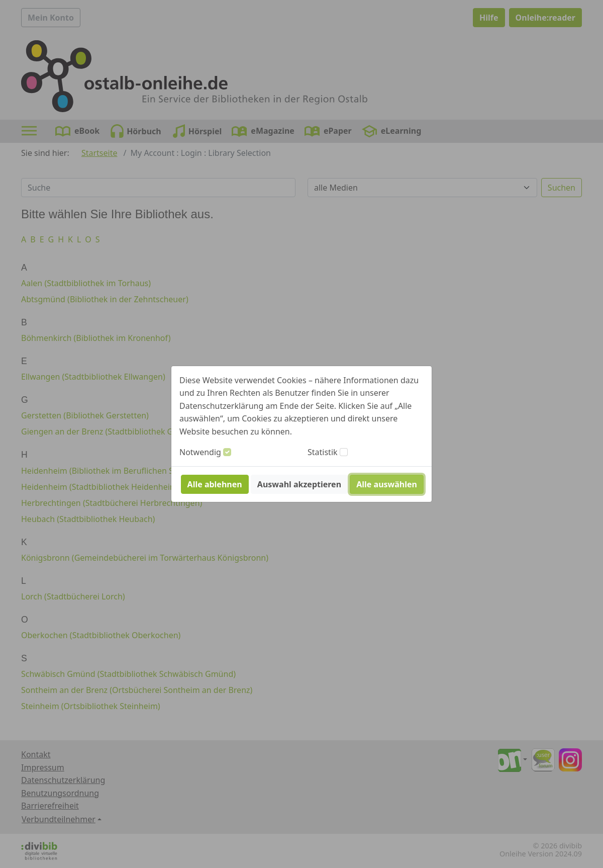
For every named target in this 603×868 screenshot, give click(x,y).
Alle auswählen (387, 484)
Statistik (323, 452)
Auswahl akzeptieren (299, 484)
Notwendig (200, 452)
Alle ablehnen (215, 484)
